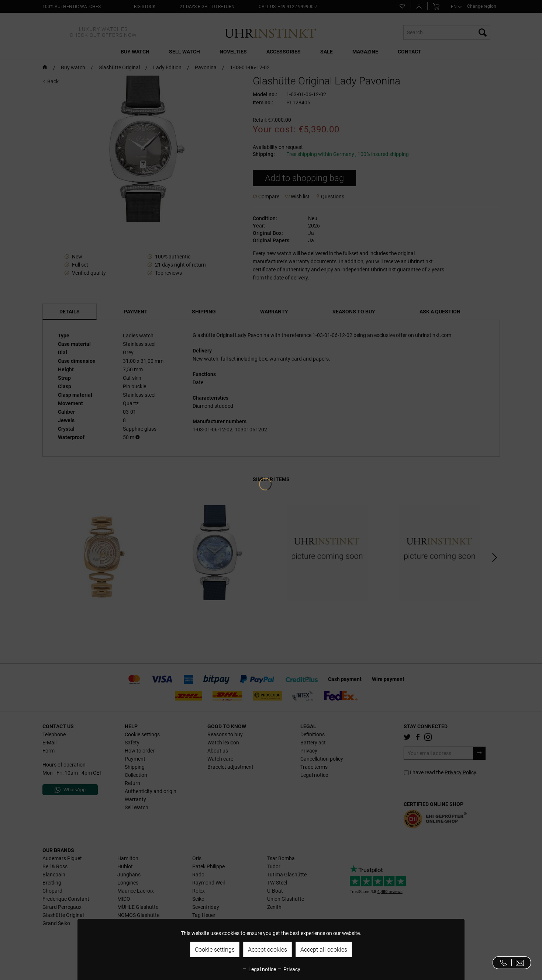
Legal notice (259, 969)
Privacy (289, 969)
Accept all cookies (324, 950)
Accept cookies (267, 950)
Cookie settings (215, 950)
